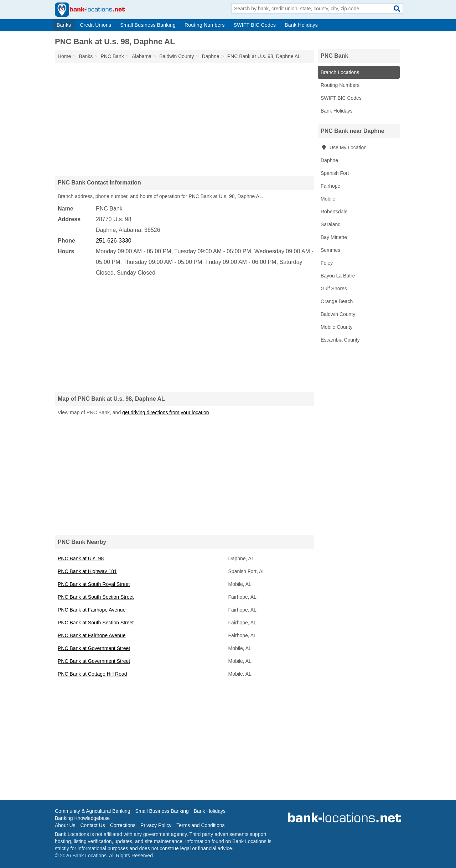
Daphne (329, 160)
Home (64, 56)
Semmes (330, 250)
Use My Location (344, 147)
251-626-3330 (114, 241)
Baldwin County (338, 314)
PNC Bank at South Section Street (96, 597)
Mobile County (337, 327)
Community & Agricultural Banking (93, 811)
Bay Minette (334, 237)
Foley (327, 263)
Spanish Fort (335, 173)
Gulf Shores (334, 289)
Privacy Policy (156, 825)
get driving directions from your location (166, 412)
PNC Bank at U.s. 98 (81, 558)
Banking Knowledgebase (82, 818)
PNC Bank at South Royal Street (94, 584)
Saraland (331, 224)
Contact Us (92, 825)
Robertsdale (334, 212)
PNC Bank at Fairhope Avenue (92, 610)
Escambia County (340, 340)
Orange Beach (337, 301)
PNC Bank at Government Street (94, 648)
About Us (65, 825)
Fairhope (330, 186)
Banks (64, 25)
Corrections (123, 825)
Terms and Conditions (200, 825)
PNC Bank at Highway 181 (87, 571)
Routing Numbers (205, 25)
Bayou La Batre (338, 276)
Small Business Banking (148, 25)
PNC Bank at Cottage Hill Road (92, 674)
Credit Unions (95, 25)
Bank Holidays (301, 25)
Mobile (328, 199)
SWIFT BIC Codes (255, 25)
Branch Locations (340, 72)
